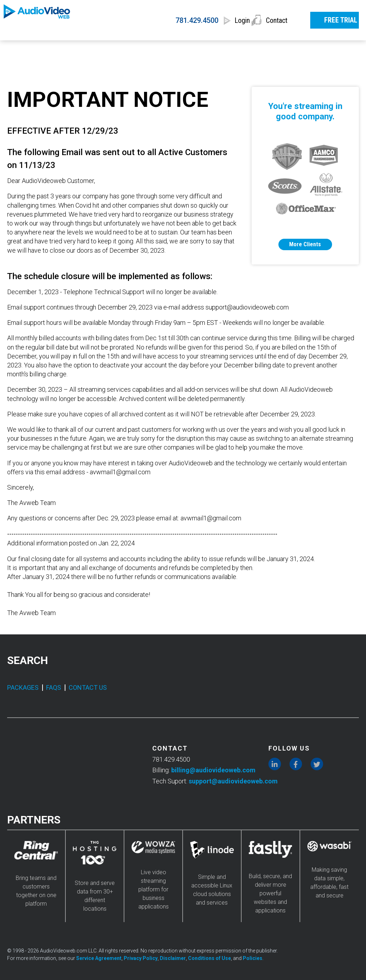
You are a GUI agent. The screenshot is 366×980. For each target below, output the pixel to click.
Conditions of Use (209, 958)
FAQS (54, 687)
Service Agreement (99, 958)
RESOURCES (306, 49)
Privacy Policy (141, 958)
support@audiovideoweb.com (233, 781)
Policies (253, 958)
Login (226, 21)
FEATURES (174, 49)
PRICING (115, 49)
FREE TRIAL (332, 19)
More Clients (305, 244)
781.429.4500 (169, 20)
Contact (277, 21)
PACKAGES (23, 687)
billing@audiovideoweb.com (213, 770)
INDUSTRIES (239, 49)
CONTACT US (88, 687)
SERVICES (56, 49)
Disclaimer (173, 958)
